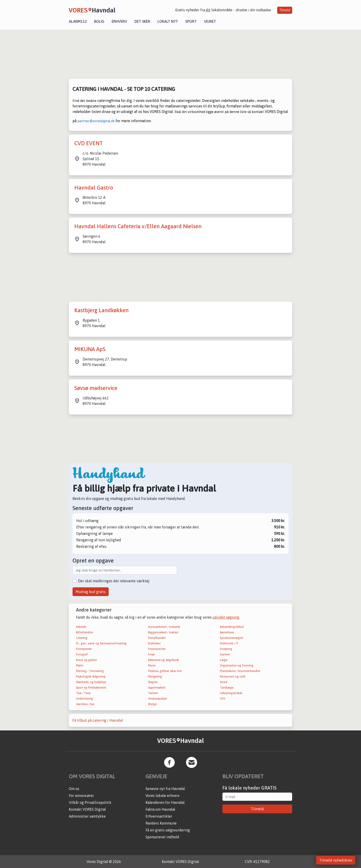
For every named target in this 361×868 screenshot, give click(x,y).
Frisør (151, 654)
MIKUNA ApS (90, 349)
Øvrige (153, 704)
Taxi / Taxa (83, 693)
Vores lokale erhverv (163, 796)
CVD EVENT (89, 143)
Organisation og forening (237, 665)
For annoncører (81, 796)
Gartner (225, 654)
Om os (74, 789)
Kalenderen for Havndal (165, 802)
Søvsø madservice (96, 388)
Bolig (99, 21)
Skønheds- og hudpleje (91, 682)
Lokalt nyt (168, 21)
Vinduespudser (158, 699)
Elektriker (154, 643)
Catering (82, 638)
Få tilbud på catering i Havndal (98, 720)
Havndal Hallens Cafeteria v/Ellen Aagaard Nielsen (138, 226)
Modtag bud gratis (91, 592)
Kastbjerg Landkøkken (102, 310)
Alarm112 (78, 21)
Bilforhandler (85, 632)
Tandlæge (227, 688)
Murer (152, 665)
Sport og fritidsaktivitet (91, 688)
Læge (224, 660)
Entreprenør (84, 649)
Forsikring (226, 649)
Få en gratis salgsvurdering (168, 830)
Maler (80, 665)
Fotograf (82, 654)
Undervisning (84, 699)
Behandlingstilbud (232, 627)
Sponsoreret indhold (162, 837)
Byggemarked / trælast (163, 632)
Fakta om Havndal (160, 809)
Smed (224, 682)
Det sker (142, 21)
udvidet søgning (226, 617)
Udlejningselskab (231, 693)
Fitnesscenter (157, 649)
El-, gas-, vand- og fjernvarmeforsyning (101, 643)
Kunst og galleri (86, 660)
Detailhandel (157, 638)
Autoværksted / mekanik (164, 627)
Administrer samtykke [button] (87, 816)
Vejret (210, 21)
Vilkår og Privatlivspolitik (90, 802)
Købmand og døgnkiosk (163, 660)
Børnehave (227, 632)
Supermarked (157, 688)
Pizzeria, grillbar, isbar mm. (165, 671)
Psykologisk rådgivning (91, 676)
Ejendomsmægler (232, 638)
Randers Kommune (161, 823)
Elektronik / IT (229, 643)
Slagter (153, 682)
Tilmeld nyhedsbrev (336, 860)
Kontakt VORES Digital (87, 809)
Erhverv (119, 21)
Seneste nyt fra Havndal (165, 789)
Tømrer (153, 693)
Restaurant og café (233, 676)
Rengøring (155, 676)
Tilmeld (285, 10)
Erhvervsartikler (159, 816)
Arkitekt (81, 627)
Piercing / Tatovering (90, 671)
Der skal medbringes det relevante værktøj (114, 581)
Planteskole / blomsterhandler (240, 671)
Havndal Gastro (94, 188)
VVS (222, 699)
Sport (191, 21)
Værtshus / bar (85, 704)
